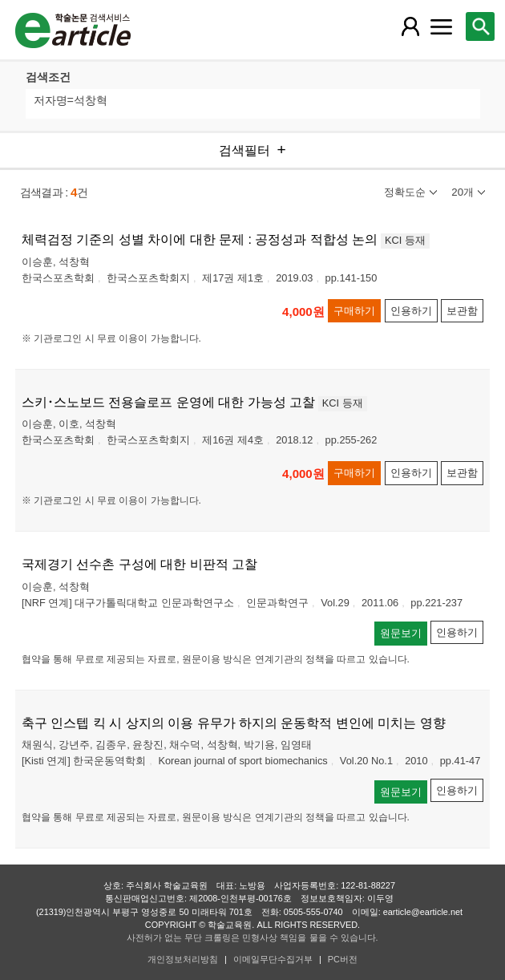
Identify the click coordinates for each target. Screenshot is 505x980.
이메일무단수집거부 (273, 959)
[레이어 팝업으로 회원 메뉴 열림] (410, 26)
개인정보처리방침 (183, 959)
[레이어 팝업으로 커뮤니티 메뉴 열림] (442, 26)
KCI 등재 (405, 240)
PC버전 (343, 959)
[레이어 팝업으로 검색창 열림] (480, 26)
